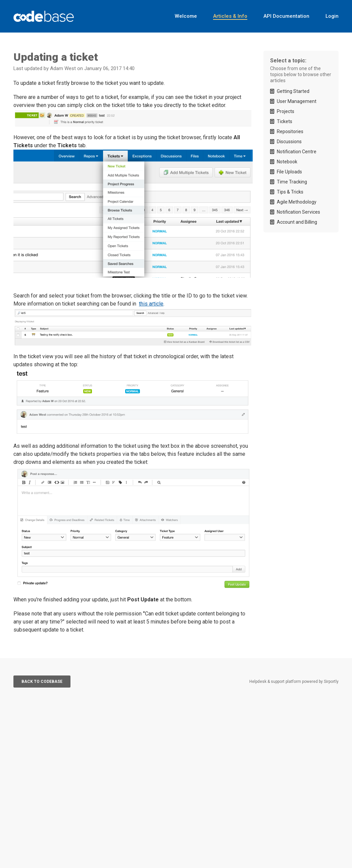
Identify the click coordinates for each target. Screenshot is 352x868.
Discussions (289, 142)
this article (151, 304)
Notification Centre (297, 152)
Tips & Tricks (290, 192)
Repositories (290, 131)
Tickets (285, 121)
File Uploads (289, 172)
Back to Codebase (42, 682)
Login (332, 16)
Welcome (186, 16)
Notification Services (298, 212)
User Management (297, 101)
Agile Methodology (297, 202)
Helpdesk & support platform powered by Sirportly (294, 682)
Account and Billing (297, 222)
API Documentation (286, 16)
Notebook (287, 162)
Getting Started (293, 91)
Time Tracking (292, 182)
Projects (286, 111)
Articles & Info (230, 16)
